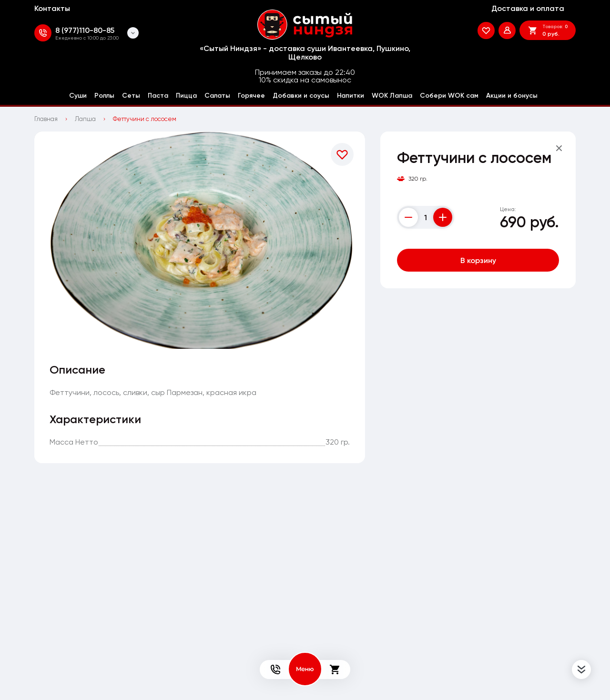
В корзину (478, 260)
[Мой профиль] (507, 30)
